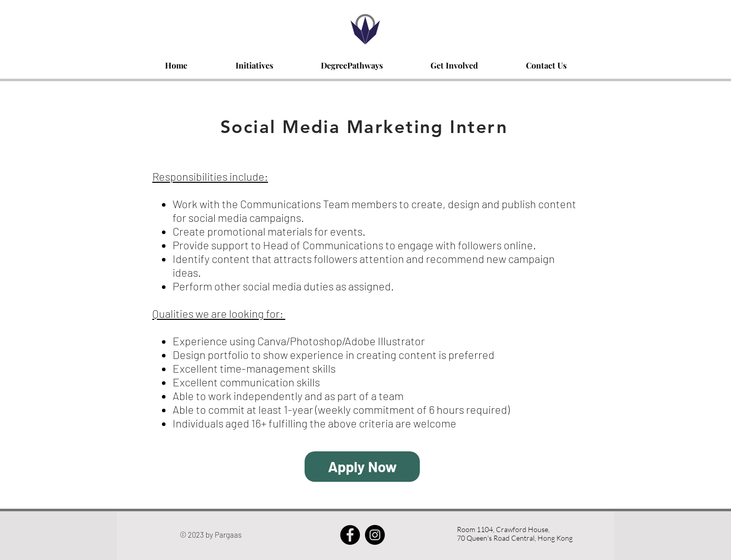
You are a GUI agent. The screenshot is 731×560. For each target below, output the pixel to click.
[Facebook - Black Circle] (350, 535)
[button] (254, 61)
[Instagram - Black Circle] (375, 535)
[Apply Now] (362, 467)
